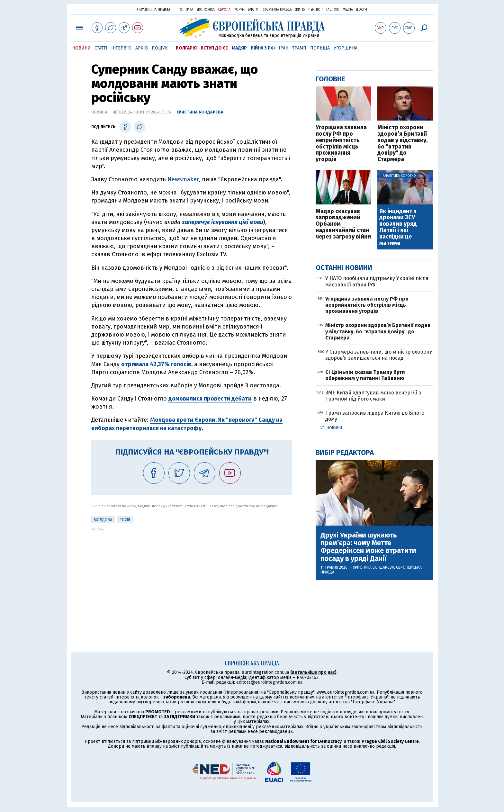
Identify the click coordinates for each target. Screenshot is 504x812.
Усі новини (331, 428)
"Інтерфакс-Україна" (366, 697)
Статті (101, 48)
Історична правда (277, 10)
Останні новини (344, 268)
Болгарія (186, 48)
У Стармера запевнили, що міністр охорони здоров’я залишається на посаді (379, 355)
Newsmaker (183, 179)
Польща (320, 48)
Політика (185, 10)
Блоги (253, 10)
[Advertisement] (192, 576)
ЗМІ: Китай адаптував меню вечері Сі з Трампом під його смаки (373, 396)
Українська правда (153, 9)
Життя (300, 10)
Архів (142, 48)
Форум (239, 10)
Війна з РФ (263, 48)
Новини (81, 48)
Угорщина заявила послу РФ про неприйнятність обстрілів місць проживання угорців (341, 144)
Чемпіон (316, 10)
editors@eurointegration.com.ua (269, 682)
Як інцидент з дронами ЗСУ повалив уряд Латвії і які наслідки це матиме (398, 227)
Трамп (299, 48)
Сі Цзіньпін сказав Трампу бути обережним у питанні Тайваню (365, 375)
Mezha (348, 10)
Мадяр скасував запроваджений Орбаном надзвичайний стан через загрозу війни (343, 224)
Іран (283, 48)
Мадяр (239, 48)
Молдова (103, 520)
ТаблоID (333, 10)
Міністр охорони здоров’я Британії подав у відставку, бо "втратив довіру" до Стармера (402, 144)
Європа (224, 10)
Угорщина (346, 48)
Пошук (160, 48)
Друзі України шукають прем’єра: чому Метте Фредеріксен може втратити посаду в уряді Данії (368, 547)
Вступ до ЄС (214, 48)
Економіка (206, 10)
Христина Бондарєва (200, 112)
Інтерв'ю (121, 48)
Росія (125, 520)
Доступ (362, 10)
